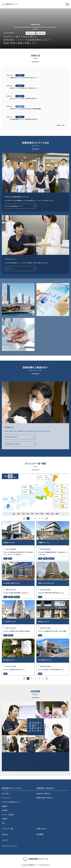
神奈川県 (61, 507)
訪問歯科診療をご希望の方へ (20, 444)
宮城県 (44, 478)
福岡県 (10, 499)
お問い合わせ (41, 829)
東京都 (60, 502)
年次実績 (5, 810)
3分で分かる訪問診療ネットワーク (20, 206)
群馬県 (60, 497)
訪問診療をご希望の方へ (20, 437)
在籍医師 (5, 819)
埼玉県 (60, 492)
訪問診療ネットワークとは (12, 788)
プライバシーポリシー (10, 846)
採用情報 (40, 834)
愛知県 (29, 492)
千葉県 (60, 487)
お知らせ (5, 834)
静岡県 (29, 487)
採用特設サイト (20, 766)
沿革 (3, 823)
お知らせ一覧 (61, 126)
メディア (5, 840)
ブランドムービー (20, 268)
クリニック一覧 (7, 829)
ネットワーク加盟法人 (8, 815)
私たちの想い (6, 794)
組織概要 (5, 806)
